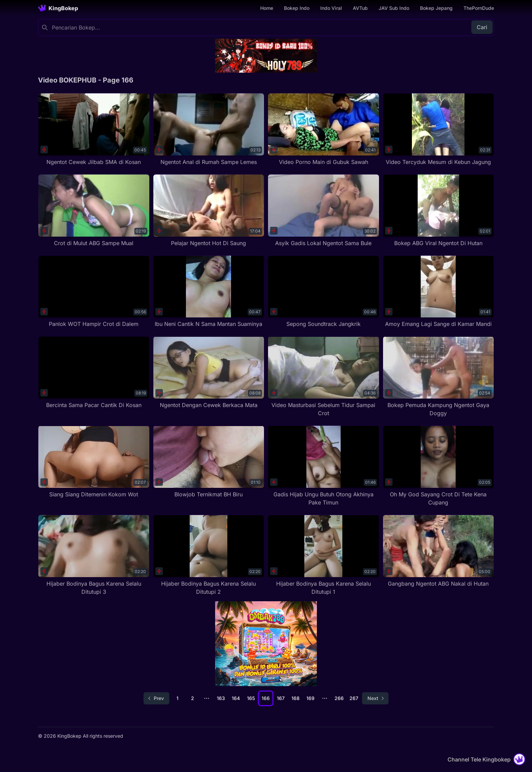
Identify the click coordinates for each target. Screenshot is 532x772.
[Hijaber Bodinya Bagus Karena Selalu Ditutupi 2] (209, 555)
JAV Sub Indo (394, 8)
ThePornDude (479, 8)
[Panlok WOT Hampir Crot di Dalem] (94, 292)
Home (267, 8)
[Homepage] (58, 8)
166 (266, 698)
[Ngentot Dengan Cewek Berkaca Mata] (209, 373)
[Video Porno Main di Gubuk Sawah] (324, 130)
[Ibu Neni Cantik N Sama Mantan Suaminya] (209, 292)
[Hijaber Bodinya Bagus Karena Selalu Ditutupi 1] (324, 555)
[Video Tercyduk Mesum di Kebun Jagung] (439, 130)
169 (310, 698)
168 (296, 698)
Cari (482, 27)
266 (339, 698)
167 (281, 698)
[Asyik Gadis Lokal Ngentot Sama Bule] (324, 211)
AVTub (360, 8)
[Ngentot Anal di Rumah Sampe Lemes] (209, 130)
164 (236, 698)
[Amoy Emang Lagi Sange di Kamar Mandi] (439, 292)
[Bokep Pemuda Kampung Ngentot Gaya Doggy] (439, 377)
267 (354, 698)
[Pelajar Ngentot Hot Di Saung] (209, 211)
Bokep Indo (297, 8)
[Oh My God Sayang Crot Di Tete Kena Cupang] (439, 466)
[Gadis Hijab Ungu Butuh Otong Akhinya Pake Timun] (324, 466)
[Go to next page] (375, 698)
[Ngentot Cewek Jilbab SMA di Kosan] (94, 130)
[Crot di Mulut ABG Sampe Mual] (94, 211)
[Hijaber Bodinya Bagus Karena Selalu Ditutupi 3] (94, 555)
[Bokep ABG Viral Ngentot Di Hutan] (439, 211)
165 (251, 698)
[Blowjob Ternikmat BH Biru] (209, 462)
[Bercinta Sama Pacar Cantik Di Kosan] (94, 373)
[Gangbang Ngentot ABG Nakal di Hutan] (439, 551)
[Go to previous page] (156, 698)
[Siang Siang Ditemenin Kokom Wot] (94, 462)
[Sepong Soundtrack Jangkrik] (324, 292)
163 (221, 698)
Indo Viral (331, 8)
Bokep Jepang (436, 8)
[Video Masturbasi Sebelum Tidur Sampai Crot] (324, 377)
